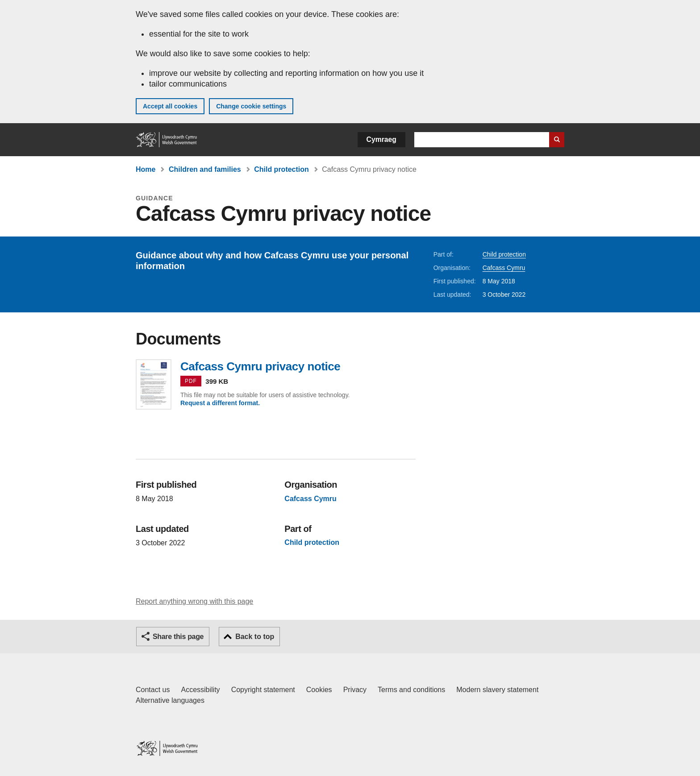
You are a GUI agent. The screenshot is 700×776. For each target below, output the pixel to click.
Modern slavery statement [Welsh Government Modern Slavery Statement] (497, 690)
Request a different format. (220, 403)
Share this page (178, 637)
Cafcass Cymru (504, 268)
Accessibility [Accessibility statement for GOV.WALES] (200, 690)
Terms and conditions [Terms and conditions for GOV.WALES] (411, 690)
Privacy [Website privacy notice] (355, 690)
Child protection (281, 169)
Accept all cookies (170, 106)
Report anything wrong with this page (194, 601)
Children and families (205, 169)
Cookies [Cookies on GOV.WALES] (319, 690)
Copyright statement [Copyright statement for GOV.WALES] (263, 690)
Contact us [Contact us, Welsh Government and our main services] (153, 690)
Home (146, 169)
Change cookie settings (251, 106)
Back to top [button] (255, 637)
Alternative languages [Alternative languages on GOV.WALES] (170, 700)
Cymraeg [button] (381, 139)
